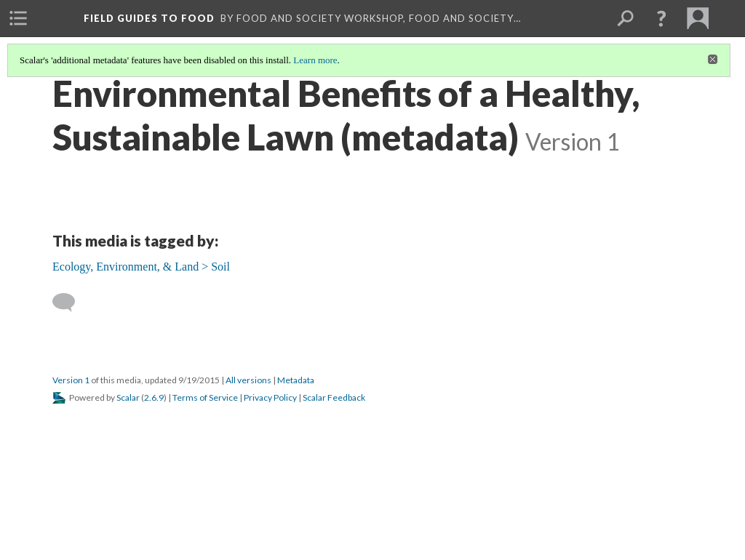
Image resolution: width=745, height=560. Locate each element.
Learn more (315, 60)
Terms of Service (205, 397)
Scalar (128, 397)
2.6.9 (154, 397)
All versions (248, 380)
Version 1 (71, 380)
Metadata (296, 380)
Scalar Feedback (334, 397)
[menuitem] (18, 18)
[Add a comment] (70, 303)
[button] (661, 18)
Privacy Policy (270, 397)
